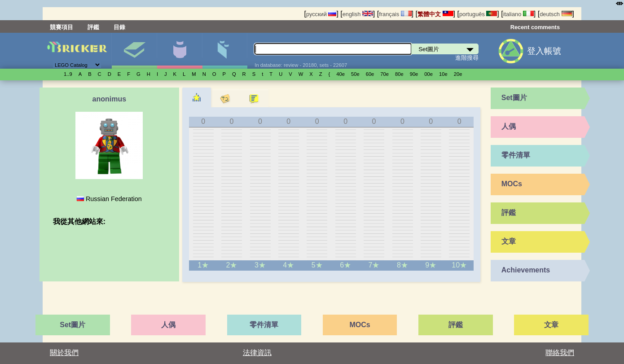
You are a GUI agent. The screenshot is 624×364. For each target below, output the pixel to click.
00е (428, 74)
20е (458, 74)
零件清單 (225, 51)
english (358, 14)
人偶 (180, 51)
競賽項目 (62, 27)
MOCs (512, 184)
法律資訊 (257, 353)
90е (414, 74)
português (478, 14)
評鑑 (93, 27)
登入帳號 (544, 51)
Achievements (526, 270)
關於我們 (64, 353)
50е (355, 74)
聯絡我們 (560, 353)
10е (443, 74)
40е (341, 74)
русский (321, 14)
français (395, 14)
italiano (519, 14)
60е (370, 74)
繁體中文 (435, 14)
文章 (509, 241)
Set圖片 (134, 51)
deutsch (556, 14)
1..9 (68, 74)
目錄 (119, 27)
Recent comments (535, 27)
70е (385, 74)
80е (399, 74)
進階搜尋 (467, 58)
